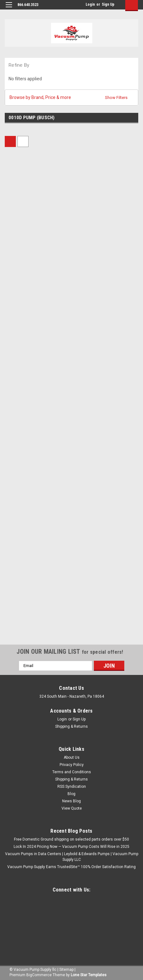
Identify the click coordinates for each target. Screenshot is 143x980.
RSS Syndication (72, 787)
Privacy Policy (72, 765)
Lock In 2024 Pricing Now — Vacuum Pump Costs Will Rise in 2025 (71, 847)
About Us (72, 757)
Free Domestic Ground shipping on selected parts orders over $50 (71, 839)
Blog (71, 794)
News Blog (71, 801)
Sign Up (108, 4)
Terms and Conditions (72, 772)
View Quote (72, 808)
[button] (71, 98)
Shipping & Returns (71, 726)
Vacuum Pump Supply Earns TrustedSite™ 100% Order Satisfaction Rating (71, 867)
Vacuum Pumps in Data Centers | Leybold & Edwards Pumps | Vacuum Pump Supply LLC (72, 857)
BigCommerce (39, 975)
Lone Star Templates (89, 975)
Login (90, 4)
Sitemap (66, 970)
